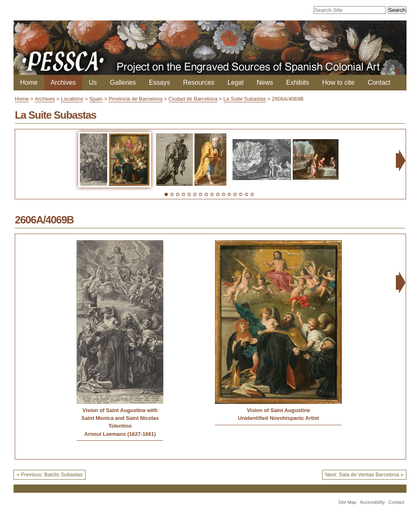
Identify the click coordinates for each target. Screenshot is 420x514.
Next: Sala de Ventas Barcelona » (364, 475)
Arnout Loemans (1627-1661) (120, 434)
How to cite (338, 82)
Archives (63, 82)
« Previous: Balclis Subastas (49, 475)
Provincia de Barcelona (135, 99)
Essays (160, 82)
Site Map (347, 502)
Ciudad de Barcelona (193, 99)
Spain (96, 99)
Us (93, 82)
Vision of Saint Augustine (278, 410)
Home (29, 82)
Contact (379, 82)
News (265, 82)
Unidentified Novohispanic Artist (278, 418)
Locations (72, 99)
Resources (199, 82)
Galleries (123, 82)
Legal (236, 82)
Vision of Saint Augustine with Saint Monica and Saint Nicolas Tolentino (120, 418)
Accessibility (372, 502)
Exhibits (298, 82)
